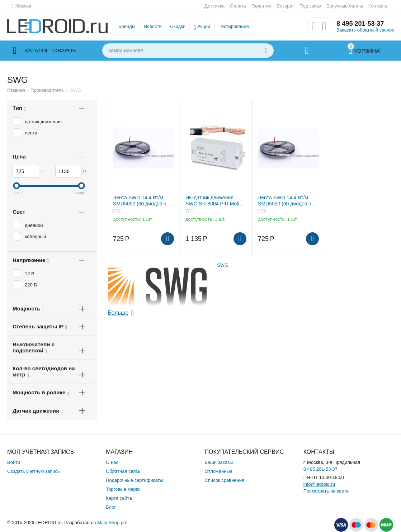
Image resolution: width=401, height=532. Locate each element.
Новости (152, 26)
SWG (223, 265)
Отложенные (218, 471)
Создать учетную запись (34, 471)
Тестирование (234, 26)
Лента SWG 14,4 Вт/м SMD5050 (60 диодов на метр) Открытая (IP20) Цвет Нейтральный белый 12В (143, 201)
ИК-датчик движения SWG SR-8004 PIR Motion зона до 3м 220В (215, 201)
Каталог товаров (50, 51)
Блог (111, 507)
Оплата (238, 6)
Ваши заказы (219, 462)
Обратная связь (123, 471)
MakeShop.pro (112, 522)
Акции (204, 26)
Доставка (214, 6)
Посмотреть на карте (326, 491)
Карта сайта (119, 498)
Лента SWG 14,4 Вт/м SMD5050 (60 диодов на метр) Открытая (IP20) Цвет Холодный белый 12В (286, 201)
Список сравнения (224, 480)
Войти (14, 462)
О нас (112, 462)
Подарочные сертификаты (134, 480)
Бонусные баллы (345, 6)
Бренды (127, 26)
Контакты (378, 6)
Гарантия (261, 6)
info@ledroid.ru (319, 484)
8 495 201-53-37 (360, 24)
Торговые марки (123, 489)
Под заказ (310, 6)
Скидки (178, 26)
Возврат (285, 6)
